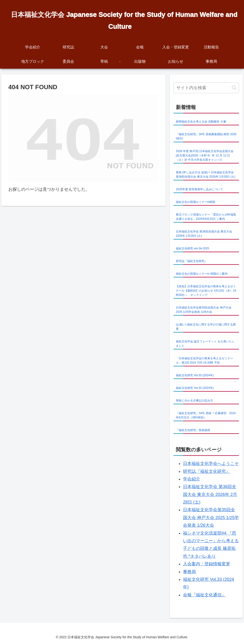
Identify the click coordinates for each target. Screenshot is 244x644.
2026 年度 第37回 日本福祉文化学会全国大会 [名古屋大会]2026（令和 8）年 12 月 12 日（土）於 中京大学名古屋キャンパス (205, 155)
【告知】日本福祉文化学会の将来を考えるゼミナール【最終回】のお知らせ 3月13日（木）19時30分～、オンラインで (206, 291)
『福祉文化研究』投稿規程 (193, 430)
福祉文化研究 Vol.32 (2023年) (195, 388)
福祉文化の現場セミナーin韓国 (196, 202)
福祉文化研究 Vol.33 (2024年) (195, 375)
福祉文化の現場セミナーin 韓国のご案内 (202, 274)
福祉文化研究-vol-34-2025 (192, 248)
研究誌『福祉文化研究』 (192, 261)
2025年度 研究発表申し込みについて (199, 189)
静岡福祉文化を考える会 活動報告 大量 (201, 122)
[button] (234, 88)
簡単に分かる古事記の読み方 (194, 401)
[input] (206, 88)
